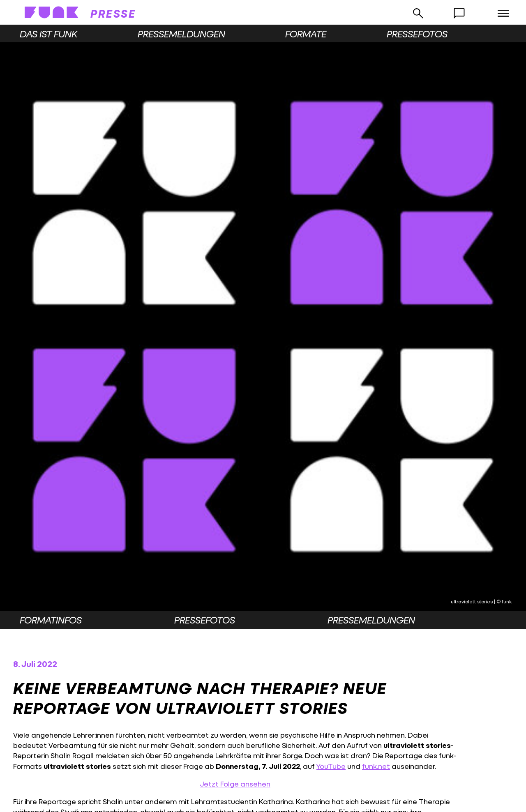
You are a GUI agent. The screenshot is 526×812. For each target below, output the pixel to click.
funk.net (376, 766)
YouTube (331, 766)
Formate (306, 34)
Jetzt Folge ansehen (235, 784)
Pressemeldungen (181, 34)
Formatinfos (51, 620)
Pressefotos (417, 34)
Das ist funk (48, 34)
